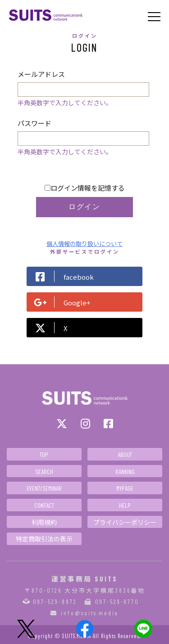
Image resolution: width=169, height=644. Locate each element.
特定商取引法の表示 (44, 539)
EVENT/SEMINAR (44, 488)
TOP (44, 454)
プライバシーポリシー (125, 522)
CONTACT (44, 505)
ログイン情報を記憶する (85, 188)
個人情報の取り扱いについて (84, 244)
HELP (125, 505)
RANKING (125, 472)
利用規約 (44, 522)
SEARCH (44, 472)
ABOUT (125, 454)
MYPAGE (125, 488)
